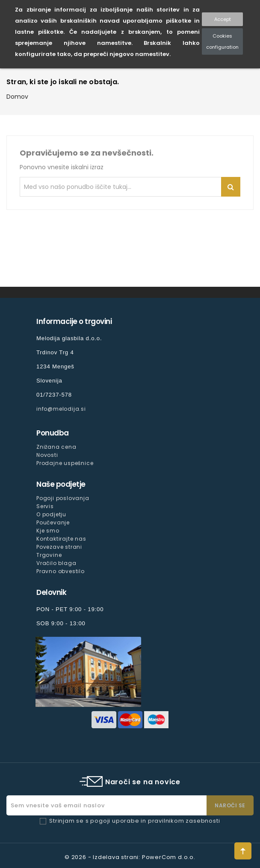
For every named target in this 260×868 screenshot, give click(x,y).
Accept (223, 19)
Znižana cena (56, 447)
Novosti (47, 455)
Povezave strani (59, 547)
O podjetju (51, 514)
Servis (45, 506)
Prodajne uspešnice (65, 463)
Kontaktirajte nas (61, 539)
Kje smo (48, 531)
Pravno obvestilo (61, 571)
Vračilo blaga (56, 563)
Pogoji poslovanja (63, 498)
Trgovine (49, 555)
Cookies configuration (222, 41)
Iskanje (231, 187)
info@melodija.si (61, 409)
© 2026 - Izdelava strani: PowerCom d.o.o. (130, 857)
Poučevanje (53, 522)
